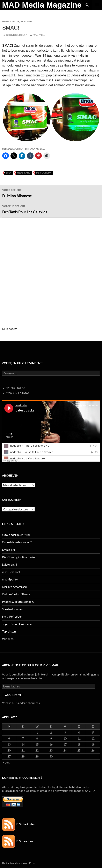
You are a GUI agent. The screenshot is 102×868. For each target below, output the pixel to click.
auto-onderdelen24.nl (16, 535)
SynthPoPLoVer (12, 617)
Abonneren (13, 695)
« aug (6, 762)
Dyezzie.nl (9, 550)
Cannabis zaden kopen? (17, 542)
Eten (9, 173)
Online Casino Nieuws (16, 594)
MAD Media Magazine (42, 5)
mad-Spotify (10, 579)
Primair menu (97, 5)
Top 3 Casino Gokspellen (18, 624)
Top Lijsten (9, 631)
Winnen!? (8, 639)
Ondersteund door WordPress (19, 863)
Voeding (26, 21)
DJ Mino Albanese (51, 193)
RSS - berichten (19, 824)
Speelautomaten (12, 609)
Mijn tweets (10, 329)
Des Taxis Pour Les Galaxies (51, 209)
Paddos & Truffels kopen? (18, 602)
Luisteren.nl (10, 564)
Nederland (24, 173)
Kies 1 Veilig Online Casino (19, 557)
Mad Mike (39, 35)
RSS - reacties (17, 841)
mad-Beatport (11, 572)
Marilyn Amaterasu (14, 587)
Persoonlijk (11, 21)
